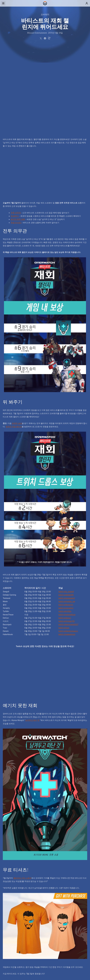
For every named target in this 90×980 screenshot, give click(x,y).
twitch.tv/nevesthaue (67, 527)
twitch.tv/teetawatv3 (67, 510)
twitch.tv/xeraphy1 (66, 520)
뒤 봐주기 (15, 128)
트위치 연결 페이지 (14, 339)
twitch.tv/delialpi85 (66, 507)
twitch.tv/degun (65, 530)
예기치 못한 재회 (18, 131)
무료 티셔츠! (16, 135)
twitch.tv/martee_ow (67, 514)
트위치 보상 (17, 335)
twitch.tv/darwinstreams (68, 543)
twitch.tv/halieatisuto (67, 547)
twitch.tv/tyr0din (65, 523)
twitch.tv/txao (64, 540)
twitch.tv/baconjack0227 (68, 537)
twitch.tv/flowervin (66, 517)
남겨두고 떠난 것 (32, 632)
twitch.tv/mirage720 (67, 533)
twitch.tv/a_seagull (66, 504)
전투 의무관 (16, 125)
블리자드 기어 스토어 (22, 790)
